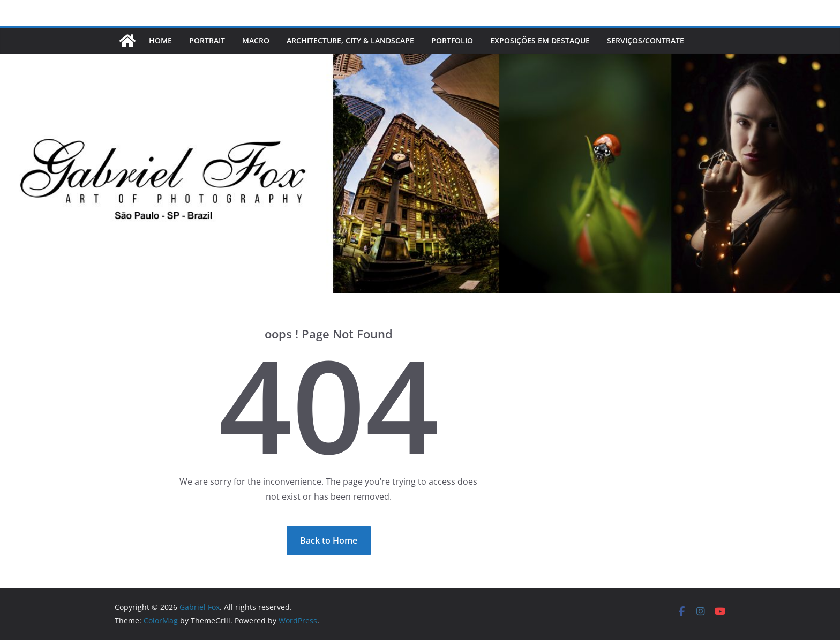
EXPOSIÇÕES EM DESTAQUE (540, 40)
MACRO (256, 40)
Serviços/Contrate (647, 40)
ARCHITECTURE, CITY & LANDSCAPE (350, 40)
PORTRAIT (207, 40)
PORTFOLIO (452, 40)
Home (160, 40)
